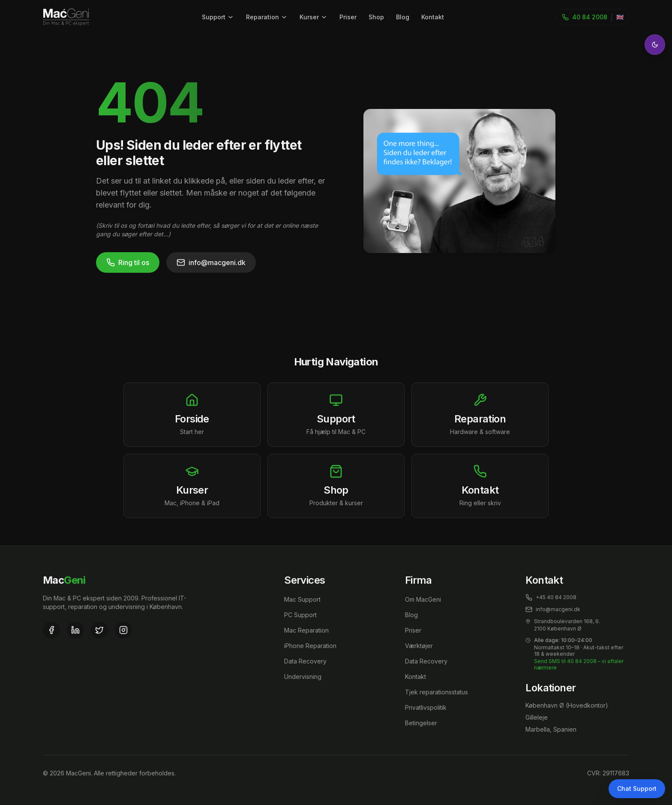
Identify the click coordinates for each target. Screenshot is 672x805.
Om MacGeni (423, 599)
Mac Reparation (306, 630)
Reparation (267, 17)
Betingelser (421, 723)
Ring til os (128, 262)
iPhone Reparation (310, 646)
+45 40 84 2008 (551, 597)
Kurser (313, 17)
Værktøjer (419, 646)
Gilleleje (537, 717)
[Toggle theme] (655, 45)
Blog (403, 17)
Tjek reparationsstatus (436, 692)
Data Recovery (305, 661)
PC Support (300, 615)
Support (218, 17)
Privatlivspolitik (426, 707)
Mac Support (302, 599)
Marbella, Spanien (551, 729)
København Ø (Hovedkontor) (567, 705)
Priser (348, 17)
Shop (376, 17)
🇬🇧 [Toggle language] (620, 17)
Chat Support (637, 788)
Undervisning (303, 677)
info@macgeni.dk (211, 262)
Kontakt (433, 17)
